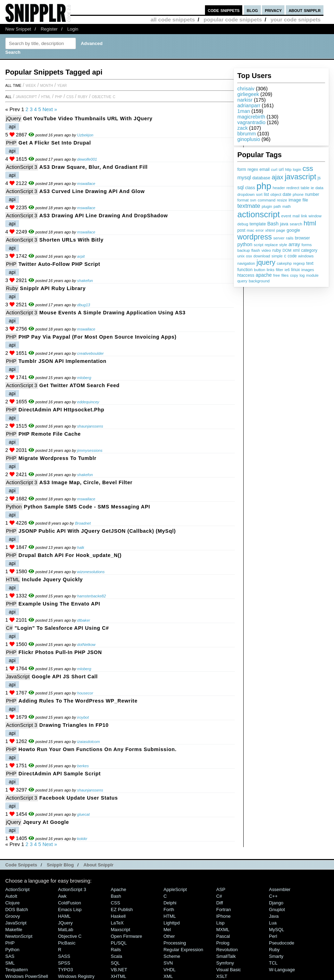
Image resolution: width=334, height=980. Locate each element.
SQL (115, 963)
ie (312, 188)
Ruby (83, 96)
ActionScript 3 (22, 167)
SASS (64, 956)
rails (290, 238)
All (8, 96)
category (309, 250)
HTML (46, 96)
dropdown (246, 194)
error (260, 230)
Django (276, 903)
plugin (267, 206)
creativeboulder (90, 353)
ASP (221, 889)
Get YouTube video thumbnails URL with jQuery (88, 119)
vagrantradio (251, 122)
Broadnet (83, 523)
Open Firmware (126, 936)
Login (73, 29)
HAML (64, 916)
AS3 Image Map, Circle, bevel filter (86, 482)
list (267, 194)
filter (280, 270)
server (279, 238)
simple (277, 256)
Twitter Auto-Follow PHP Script (59, 264)
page (281, 230)
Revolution (227, 950)
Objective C (104, 96)
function (245, 270)
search (296, 224)
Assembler (280, 889)
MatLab (66, 930)
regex (253, 169)
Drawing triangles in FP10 (74, 725)
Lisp (220, 923)
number (312, 194)
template (258, 224)
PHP (59, 96)
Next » (50, 109)
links (270, 270)
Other (169, 936)
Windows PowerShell (27, 976)
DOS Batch (17, 909)
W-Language (282, 970)
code (292, 256)
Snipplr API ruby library (53, 288)
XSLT (222, 976)
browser (303, 238)
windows (306, 256)
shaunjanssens (90, 426)
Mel (167, 930)
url (281, 169)
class (250, 188)
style (283, 245)
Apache (118, 889)
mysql (244, 178)
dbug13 (83, 305)
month (47, 85)
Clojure (12, 903)
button (259, 270)
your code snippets (296, 20)
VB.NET (119, 970)
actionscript (259, 214)
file (305, 200)
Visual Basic (229, 970)
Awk (62, 896)
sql (240, 187)
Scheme (172, 956)
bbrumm (247, 134)
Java (274, 916)
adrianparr (249, 105)
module (312, 275)
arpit (81, 256)
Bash (273, 224)
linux (296, 270)
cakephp (284, 263)
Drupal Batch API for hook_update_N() (70, 555)
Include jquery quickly (52, 579)
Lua (273, 923)
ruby (277, 250)
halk (81, 547)
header (279, 188)
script (259, 245)
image (295, 200)
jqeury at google (46, 822)
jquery (266, 262)
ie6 (287, 270)
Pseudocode (282, 943)
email (265, 169)
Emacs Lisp (70, 909)
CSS (70, 96)
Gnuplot (277, 909)
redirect (293, 188)
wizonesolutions (91, 572)
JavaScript (26, 96)
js (319, 178)
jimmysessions (90, 450)
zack (243, 128)
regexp (299, 263)
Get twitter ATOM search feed (79, 385)
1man (244, 111)
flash (256, 250)
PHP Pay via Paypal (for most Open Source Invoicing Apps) (98, 337)
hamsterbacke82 (91, 596)
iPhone (223, 916)
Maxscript (120, 930)
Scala (116, 956)
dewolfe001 (87, 159)
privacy (273, 10)
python (245, 244)
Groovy (13, 916)
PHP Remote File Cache (50, 434)
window (315, 216)
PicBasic (67, 943)
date (287, 194)
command (267, 200)
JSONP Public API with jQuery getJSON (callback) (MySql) (97, 531)
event (286, 216)
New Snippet (18, 29)
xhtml (270, 230)
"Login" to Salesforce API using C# (62, 628)
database (261, 178)
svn (253, 200)
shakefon (85, 281)
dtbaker (83, 620)
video (266, 250)
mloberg (84, 378)
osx (249, 256)
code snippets (224, 10)
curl (274, 169)
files (285, 275)
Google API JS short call (65, 677)
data (319, 188)
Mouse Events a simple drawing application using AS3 (113, 313)
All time (13, 85)
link (304, 216)
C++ (273, 896)
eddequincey (88, 402)
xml (296, 250)
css (308, 168)
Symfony (225, 963)
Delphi (170, 903)
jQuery (13, 119)
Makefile (14, 930)
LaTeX (117, 923)
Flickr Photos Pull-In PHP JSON (60, 652)
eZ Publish (122, 909)
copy (294, 275)
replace (271, 245)
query (242, 281)
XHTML (118, 976)
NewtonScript (19, 936)
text (310, 263)
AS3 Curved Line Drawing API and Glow (92, 191)
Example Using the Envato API (59, 604)
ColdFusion (70, 903)
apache (264, 275)
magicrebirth (251, 117)
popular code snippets (233, 20)
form (242, 169)
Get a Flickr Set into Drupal (55, 143)
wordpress (255, 237)
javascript (300, 177)
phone (298, 194)
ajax (278, 177)
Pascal (223, 936)
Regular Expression (183, 950)
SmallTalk (226, 956)
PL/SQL (119, 943)
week (31, 85)
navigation (246, 263)
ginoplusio (249, 139)
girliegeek (248, 94)
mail (296, 216)
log (302, 275)
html (310, 223)
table (305, 188)
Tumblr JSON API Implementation (63, 361)
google (293, 230)
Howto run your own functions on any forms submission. (98, 749)
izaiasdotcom (88, 742)
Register (49, 29)
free (277, 275)
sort (259, 194)
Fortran (224, 909)
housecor (85, 693)
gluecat (83, 814)
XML (168, 976)
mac (250, 230)
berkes (83, 766)
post (241, 230)
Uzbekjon (85, 135)
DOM (287, 250)
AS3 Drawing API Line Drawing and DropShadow (104, 216)
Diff (220, 903)
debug (243, 224)
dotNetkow (86, 645)
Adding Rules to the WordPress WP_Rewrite (78, 701)
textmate (249, 206)
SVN (168, 963)
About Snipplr (98, 865)
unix (241, 256)
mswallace (86, 184)
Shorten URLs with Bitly (72, 240)
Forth (169, 909)
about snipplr (305, 10)
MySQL (277, 930)
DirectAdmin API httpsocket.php (62, 410)
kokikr (82, 839)
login (297, 169)
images (308, 270)
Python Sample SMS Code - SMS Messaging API (87, 507)
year (62, 85)
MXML (223, 930)
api (12, 127)
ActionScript (17, 889)
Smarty (276, 956)
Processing (175, 943)
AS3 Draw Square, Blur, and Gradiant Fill (94, 167)
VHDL (170, 970)
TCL (273, 963)
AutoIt (11, 896)
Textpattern (17, 970)
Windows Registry (76, 976)
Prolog (223, 943)
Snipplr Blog (60, 865)
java (284, 224)
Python (14, 507)
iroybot (83, 717)
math (287, 206)
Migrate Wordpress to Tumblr (58, 458)
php (264, 186)
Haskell (118, 916)
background (259, 281)
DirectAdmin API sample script (60, 774)
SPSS (64, 963)
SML (10, 963)
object (276, 194)
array (294, 244)
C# (9, 628)
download (262, 256)
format (243, 200)
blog (252, 10)
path (277, 206)
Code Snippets (21, 865)
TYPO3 (65, 970)
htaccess (246, 275)
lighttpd (172, 923)
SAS (10, 956)
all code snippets (173, 20)
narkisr (245, 100)
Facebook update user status (79, 798)
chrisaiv (246, 89)
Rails (116, 950)
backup (244, 250)
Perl (273, 936)
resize (282, 200)
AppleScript (175, 889)
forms (307, 245)
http (288, 169)
